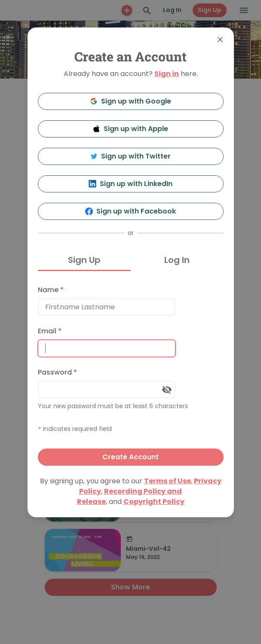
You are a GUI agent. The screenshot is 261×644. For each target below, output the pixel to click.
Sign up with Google (130, 101)
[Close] (220, 40)
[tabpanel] (131, 374)
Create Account (130, 457)
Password (57, 372)
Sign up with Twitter (131, 156)
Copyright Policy (154, 502)
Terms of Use (167, 481)
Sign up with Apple (131, 129)
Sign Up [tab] (84, 260)
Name (51, 290)
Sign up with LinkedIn (130, 184)
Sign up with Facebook (130, 211)
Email (50, 331)
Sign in (167, 74)
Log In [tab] (177, 260)
